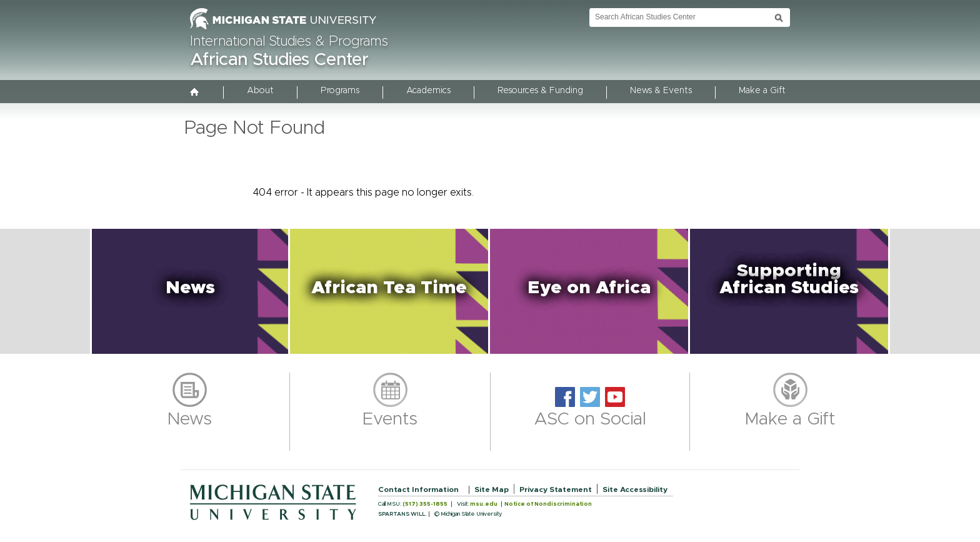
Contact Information (418, 489)
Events (390, 419)
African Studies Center (279, 60)
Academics (428, 91)
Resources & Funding (540, 91)
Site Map (492, 489)
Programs (340, 91)
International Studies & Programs (289, 42)
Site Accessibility (635, 489)
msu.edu (484, 504)
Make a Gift (762, 91)
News (190, 419)
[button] (190, 291)
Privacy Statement (556, 489)
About (260, 91)
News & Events (661, 91)
